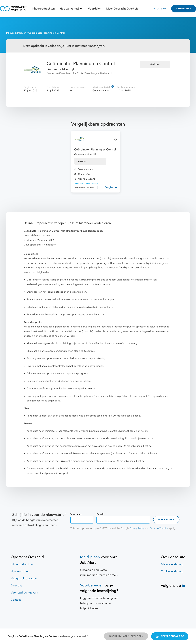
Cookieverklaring (172, 571)
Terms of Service (159, 528)
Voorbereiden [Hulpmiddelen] (92, 585)
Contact (16, 600)
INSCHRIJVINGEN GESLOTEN (126, 636)
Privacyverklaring (172, 564)
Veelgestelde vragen (24, 579)
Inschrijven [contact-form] (166, 520)
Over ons (16, 586)
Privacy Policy (137, 528)
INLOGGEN (159, 9)
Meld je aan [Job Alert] (90, 557)
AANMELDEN (184, 9)
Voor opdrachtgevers (24, 593)
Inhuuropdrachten (43, 9)
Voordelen (95, 9)
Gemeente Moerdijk (61, 69)
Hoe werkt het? (71, 9)
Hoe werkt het (20, 571)
